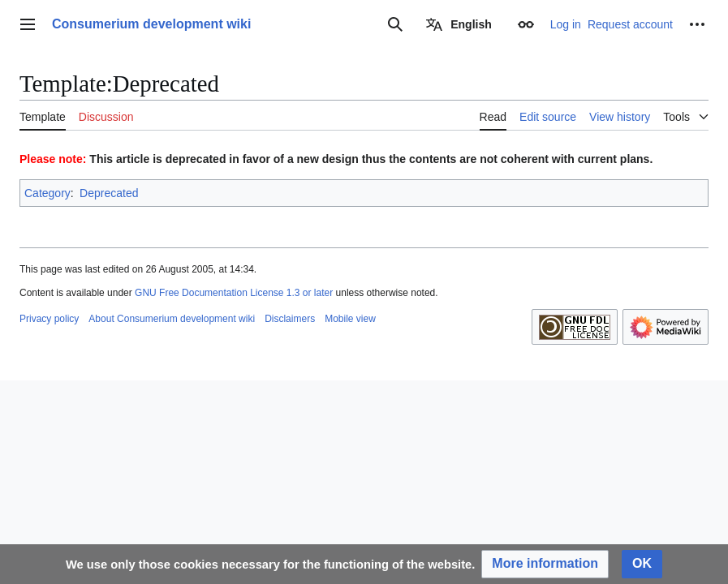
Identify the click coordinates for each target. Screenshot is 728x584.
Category (47, 193)
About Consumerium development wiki (172, 319)
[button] (545, 564)
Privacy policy (49, 319)
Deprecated (109, 193)
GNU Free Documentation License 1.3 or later (234, 293)
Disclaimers (290, 319)
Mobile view (350, 319)
